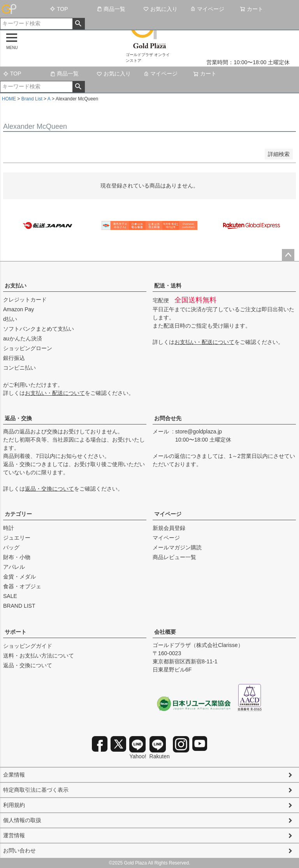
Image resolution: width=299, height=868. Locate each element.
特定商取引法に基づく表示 (36, 790)
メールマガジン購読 (177, 547)
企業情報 (14, 775)
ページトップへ (288, 255)
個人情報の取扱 (22, 820)
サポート (16, 632)
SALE (10, 596)
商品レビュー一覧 (174, 557)
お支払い (16, 286)
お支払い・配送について (55, 393)
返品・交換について (49, 489)
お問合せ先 (168, 418)
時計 (9, 528)
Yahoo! (138, 748)
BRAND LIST (19, 606)
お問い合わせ (19, 850)
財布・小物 (17, 557)
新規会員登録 (169, 528)
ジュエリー (17, 538)
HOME (9, 99)
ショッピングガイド (28, 646)
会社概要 (165, 632)
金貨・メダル (19, 577)
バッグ (11, 547)
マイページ (207, 9)
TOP (59, 9)
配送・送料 (168, 286)
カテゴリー (18, 514)
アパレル (14, 567)
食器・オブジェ (22, 586)
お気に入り (160, 9)
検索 (78, 24)
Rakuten (160, 748)
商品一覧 (111, 9)
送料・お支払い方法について (39, 656)
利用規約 (14, 805)
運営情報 (14, 835)
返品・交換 (18, 418)
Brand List (32, 99)
